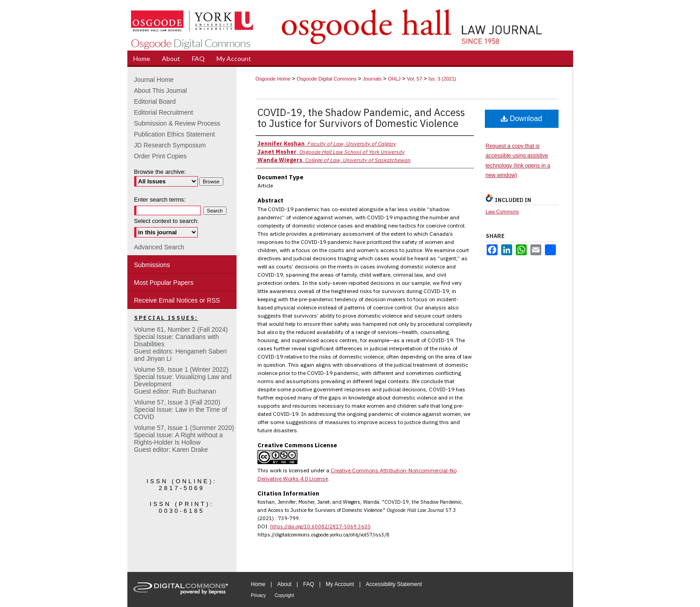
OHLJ (394, 79)
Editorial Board (155, 101)
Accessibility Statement (394, 584)
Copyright (285, 595)
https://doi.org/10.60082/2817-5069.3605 (320, 526)
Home (258, 584)
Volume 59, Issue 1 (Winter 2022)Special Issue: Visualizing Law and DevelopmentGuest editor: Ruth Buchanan (183, 380)
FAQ (308, 584)
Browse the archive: (160, 172)
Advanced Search (159, 247)
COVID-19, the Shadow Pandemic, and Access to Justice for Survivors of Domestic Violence (361, 118)
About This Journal (161, 91)
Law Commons (502, 212)
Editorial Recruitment (164, 112)
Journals (372, 79)
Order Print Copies (161, 156)
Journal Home (154, 80)
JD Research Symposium (170, 145)
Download (521, 119)
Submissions (152, 265)
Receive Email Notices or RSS (177, 300)
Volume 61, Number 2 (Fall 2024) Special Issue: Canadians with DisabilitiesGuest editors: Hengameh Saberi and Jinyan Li (181, 344)
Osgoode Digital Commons (326, 79)
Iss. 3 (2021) (442, 79)
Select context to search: (166, 221)
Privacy (259, 595)
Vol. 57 (414, 79)
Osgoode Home (273, 79)
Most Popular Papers (164, 283)
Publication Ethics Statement (175, 134)
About (284, 584)
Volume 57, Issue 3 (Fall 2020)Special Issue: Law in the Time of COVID (181, 410)
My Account (340, 584)
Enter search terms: (160, 200)
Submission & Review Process (177, 123)
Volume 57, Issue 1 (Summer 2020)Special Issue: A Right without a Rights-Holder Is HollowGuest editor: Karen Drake (184, 439)
